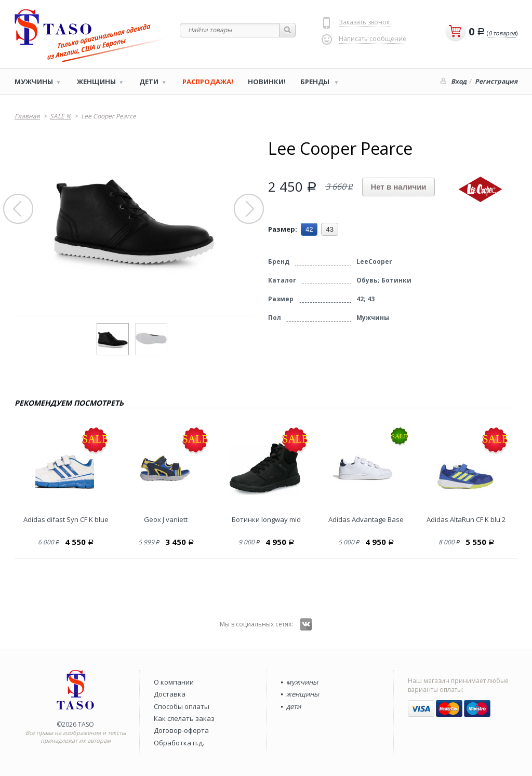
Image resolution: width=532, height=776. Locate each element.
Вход (459, 81)
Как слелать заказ (184, 718)
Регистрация (496, 81)
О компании (174, 682)
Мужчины (34, 82)
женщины (303, 694)
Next (249, 209)
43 (329, 229)
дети (294, 706)
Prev (19, 209)
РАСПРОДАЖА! (208, 82)
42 (309, 229)
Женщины (96, 82)
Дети (149, 82)
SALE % (61, 116)
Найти (288, 30)
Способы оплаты (182, 706)
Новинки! (267, 82)
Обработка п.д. (179, 743)
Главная (27, 116)
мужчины (302, 682)
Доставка (170, 694)
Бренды (316, 82)
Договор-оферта (181, 730)
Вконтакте (306, 624)
